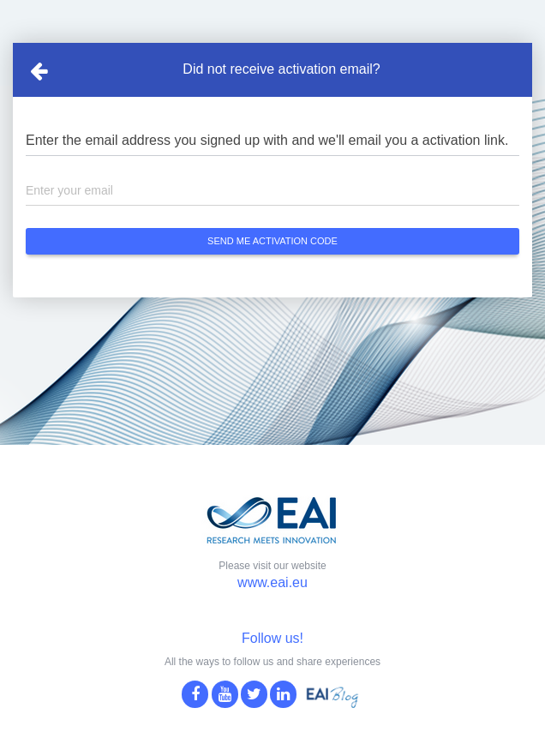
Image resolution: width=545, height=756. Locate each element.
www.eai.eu (272, 582)
